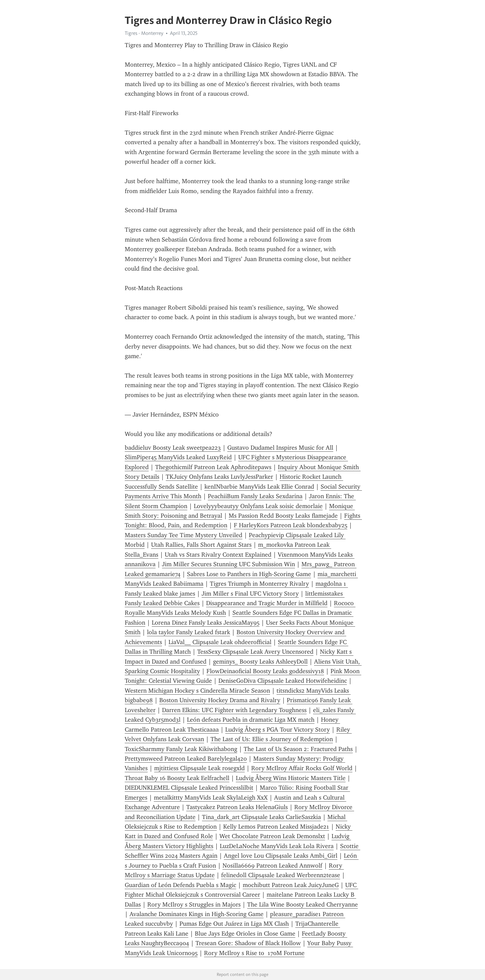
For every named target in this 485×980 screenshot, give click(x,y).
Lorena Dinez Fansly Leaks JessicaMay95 (206, 623)
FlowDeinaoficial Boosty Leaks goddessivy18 (265, 671)
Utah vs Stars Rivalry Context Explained (218, 555)
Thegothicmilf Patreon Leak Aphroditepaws (213, 467)
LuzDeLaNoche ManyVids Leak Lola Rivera (277, 846)
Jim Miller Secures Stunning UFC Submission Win (228, 564)
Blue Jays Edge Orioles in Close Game (245, 934)
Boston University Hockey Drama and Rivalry (220, 700)
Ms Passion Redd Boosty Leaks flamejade (283, 516)
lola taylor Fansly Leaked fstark (188, 632)
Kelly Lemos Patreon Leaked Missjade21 (276, 827)
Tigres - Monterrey (144, 33)
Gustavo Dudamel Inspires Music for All (280, 448)
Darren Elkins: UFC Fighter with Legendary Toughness (234, 710)
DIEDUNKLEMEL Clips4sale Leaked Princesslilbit (189, 788)
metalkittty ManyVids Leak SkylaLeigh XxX (211, 798)
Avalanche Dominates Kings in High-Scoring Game (197, 914)
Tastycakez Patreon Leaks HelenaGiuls (237, 807)
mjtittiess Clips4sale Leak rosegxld (199, 768)
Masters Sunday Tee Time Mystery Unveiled (184, 535)
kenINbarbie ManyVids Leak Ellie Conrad (259, 487)
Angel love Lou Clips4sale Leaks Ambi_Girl (281, 856)
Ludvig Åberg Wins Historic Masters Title (291, 778)
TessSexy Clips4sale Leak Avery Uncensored (255, 652)
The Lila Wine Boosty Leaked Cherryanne (302, 904)
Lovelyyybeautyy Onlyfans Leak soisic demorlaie (258, 506)
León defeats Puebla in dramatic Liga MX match (251, 720)
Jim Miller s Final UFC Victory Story (250, 594)
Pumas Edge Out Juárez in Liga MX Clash (234, 924)
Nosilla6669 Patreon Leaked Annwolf (272, 866)
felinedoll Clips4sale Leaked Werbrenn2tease (281, 875)
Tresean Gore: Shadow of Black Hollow (248, 943)
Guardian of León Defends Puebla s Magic (180, 885)
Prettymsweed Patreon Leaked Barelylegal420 (186, 759)
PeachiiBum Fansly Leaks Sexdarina (255, 496)
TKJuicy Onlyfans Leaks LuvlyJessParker (219, 477)
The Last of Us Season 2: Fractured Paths (298, 749)
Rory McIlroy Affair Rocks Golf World (302, 768)
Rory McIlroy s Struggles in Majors (194, 904)
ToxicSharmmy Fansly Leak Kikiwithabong (181, 749)
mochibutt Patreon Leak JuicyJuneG (291, 885)
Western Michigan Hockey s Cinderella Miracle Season (197, 691)
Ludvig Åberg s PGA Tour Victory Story (278, 730)
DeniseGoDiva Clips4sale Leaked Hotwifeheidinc (283, 681)
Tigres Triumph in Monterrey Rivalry (259, 584)
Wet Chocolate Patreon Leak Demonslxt (272, 836)
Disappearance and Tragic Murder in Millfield (267, 603)
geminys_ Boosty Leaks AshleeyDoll (260, 662)
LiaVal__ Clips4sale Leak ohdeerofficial (220, 642)
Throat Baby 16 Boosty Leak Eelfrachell (177, 778)
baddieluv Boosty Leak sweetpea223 (173, 448)
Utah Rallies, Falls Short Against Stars (201, 545)
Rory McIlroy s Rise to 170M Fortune (254, 953)
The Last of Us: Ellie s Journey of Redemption (272, 739)
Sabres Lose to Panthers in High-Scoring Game (249, 574)
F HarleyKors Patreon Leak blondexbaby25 (291, 525)
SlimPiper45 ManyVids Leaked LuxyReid (178, 457)
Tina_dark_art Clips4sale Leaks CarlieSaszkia (261, 817)
